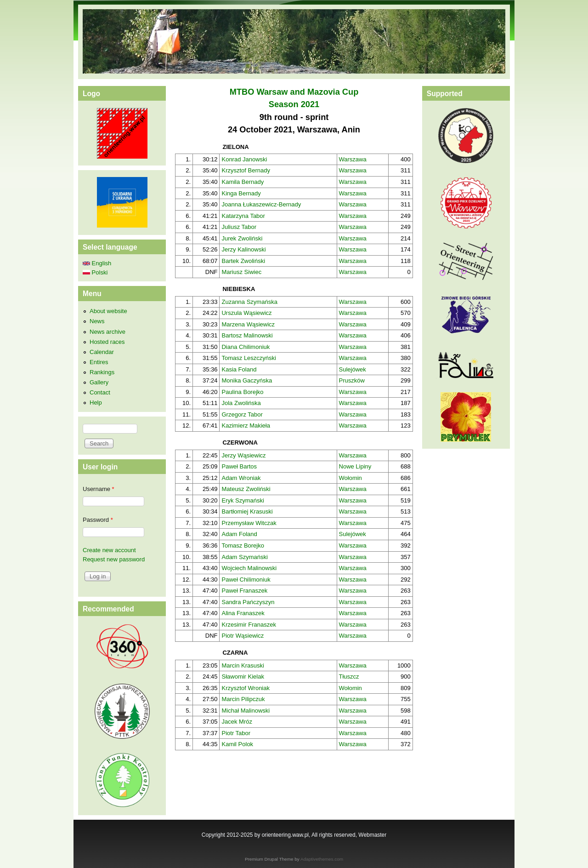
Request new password (114, 559)
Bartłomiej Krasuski (247, 511)
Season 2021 (294, 104)
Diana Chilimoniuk (246, 347)
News (97, 321)
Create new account (109, 550)
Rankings (102, 372)
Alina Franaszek (243, 613)
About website (108, 311)
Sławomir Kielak (243, 677)
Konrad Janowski (244, 159)
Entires (99, 362)
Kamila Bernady (243, 182)
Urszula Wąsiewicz (246, 313)
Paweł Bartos (239, 466)
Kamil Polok (237, 744)
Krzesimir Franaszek (249, 625)
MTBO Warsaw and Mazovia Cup (294, 92)
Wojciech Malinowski (249, 568)
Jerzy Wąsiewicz (243, 455)
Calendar (102, 352)
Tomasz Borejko (243, 545)
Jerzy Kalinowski (243, 249)
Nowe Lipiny (355, 466)
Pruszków (352, 380)
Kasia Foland (239, 369)
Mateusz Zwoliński (246, 489)
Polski (95, 272)
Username (99, 489)
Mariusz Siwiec (241, 272)
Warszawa (353, 159)
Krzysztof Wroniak (246, 688)
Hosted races (107, 342)
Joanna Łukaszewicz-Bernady (261, 204)
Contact (100, 392)
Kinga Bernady (241, 193)
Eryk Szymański (243, 500)
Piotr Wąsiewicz (243, 636)
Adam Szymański (244, 557)
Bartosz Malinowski (247, 335)
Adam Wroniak (241, 478)
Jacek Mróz (237, 722)
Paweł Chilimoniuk (246, 580)
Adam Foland (239, 534)
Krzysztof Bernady (246, 170)
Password (98, 520)
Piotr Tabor (236, 733)
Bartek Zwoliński (243, 261)
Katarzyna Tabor (243, 216)
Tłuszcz (349, 677)
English (97, 263)
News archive (107, 332)
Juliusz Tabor (239, 227)
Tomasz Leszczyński (249, 358)
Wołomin (351, 478)
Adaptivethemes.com (322, 859)
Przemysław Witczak (249, 523)
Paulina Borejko (242, 392)
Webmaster (372, 835)
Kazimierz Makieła (246, 425)
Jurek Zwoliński (242, 238)
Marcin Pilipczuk (243, 699)
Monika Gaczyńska (247, 380)
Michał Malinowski (246, 711)
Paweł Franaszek (244, 591)
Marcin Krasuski (243, 665)
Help (96, 403)
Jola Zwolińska (241, 403)
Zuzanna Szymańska (249, 302)
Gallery (99, 382)
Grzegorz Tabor (242, 414)
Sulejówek (353, 369)
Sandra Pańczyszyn (248, 602)
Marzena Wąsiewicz (248, 324)
